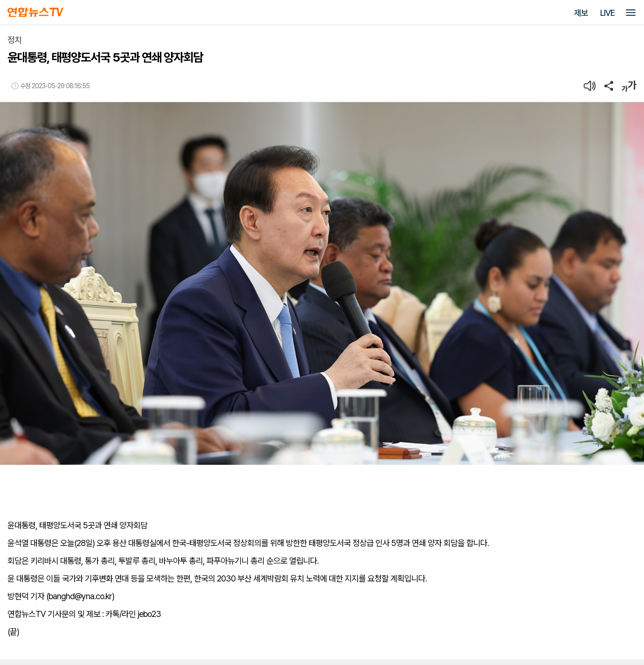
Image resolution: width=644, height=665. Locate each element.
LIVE (607, 13)
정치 (14, 40)
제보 (581, 13)
